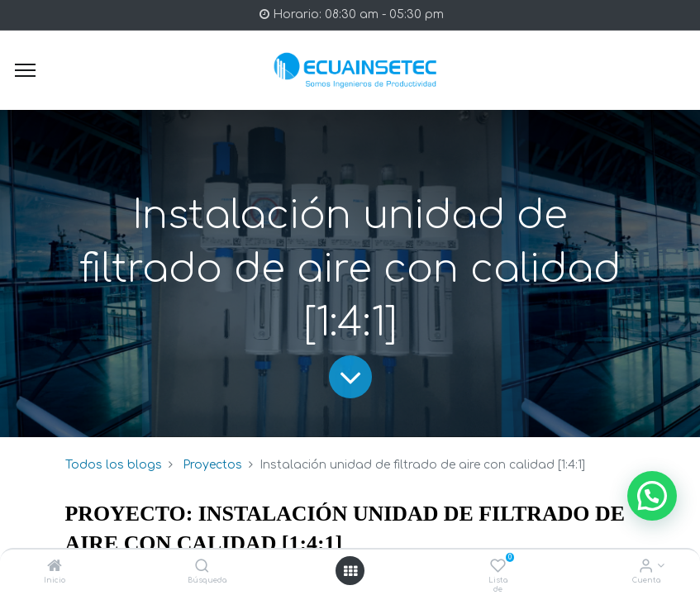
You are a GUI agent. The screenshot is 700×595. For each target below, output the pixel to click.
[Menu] (25, 70)
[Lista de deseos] (498, 567)
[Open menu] (350, 571)
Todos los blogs (114, 465)
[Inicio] (55, 567)
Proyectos (212, 465)
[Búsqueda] (202, 567)
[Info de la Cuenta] (646, 567)
